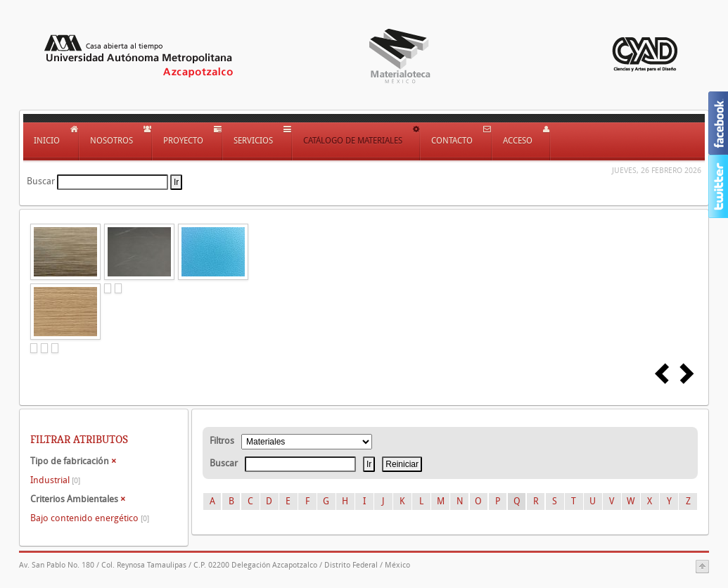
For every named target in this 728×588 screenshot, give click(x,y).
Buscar (41, 181)
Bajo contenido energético (90, 518)
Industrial (55, 480)
